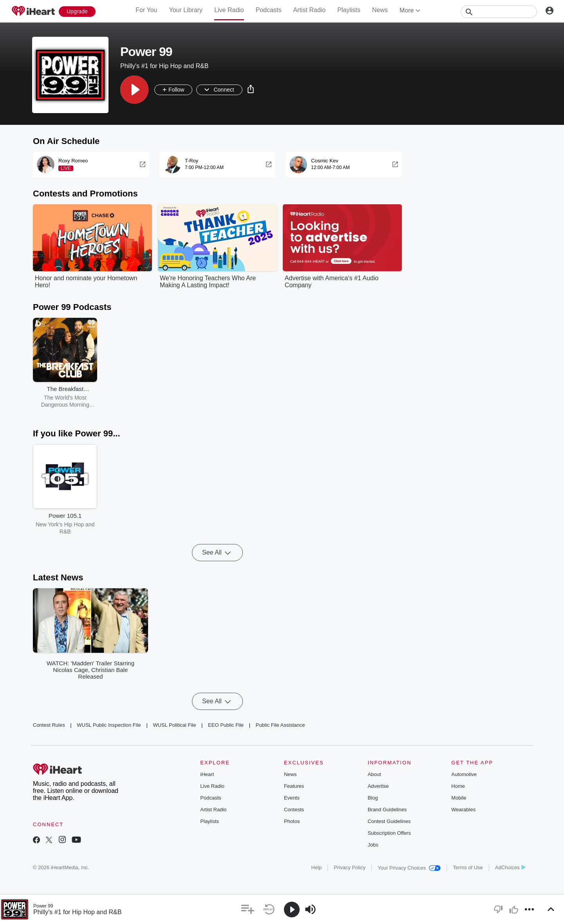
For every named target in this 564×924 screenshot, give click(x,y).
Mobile (459, 798)
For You (146, 10)
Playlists (349, 10)
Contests (294, 810)
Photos (292, 821)
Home (458, 786)
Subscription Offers (389, 833)
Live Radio (229, 10)
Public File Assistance (280, 725)
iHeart (207, 774)
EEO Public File (226, 725)
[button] (134, 90)
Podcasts (269, 10)
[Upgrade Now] (77, 12)
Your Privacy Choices (409, 868)
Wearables (463, 810)
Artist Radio (310, 10)
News (380, 10)
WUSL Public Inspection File (109, 725)
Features (294, 786)
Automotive (464, 774)
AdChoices (510, 867)
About (374, 774)
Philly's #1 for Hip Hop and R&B (77, 912)
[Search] (499, 12)
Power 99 (43, 906)
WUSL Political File (174, 725)
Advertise (378, 786)
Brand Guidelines (387, 810)
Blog (373, 798)
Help (317, 867)
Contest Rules (49, 725)
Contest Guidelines (389, 821)
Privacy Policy (350, 867)
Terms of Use (468, 867)
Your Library (186, 10)
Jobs (373, 845)
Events (292, 798)
